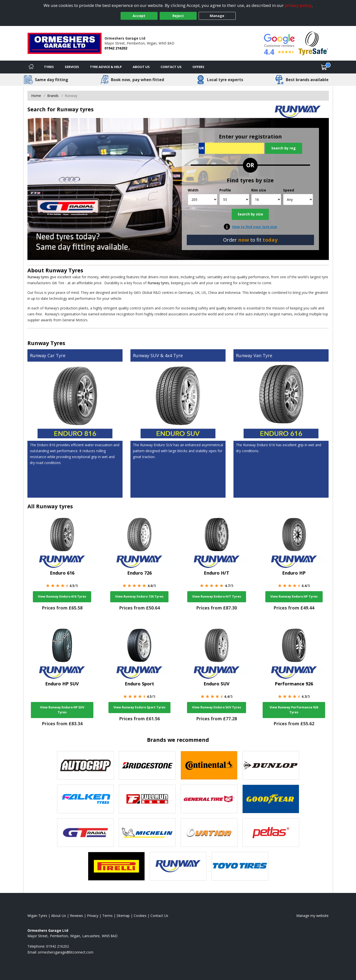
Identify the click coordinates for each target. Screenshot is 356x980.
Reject (178, 16)
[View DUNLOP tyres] (271, 765)
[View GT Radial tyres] (85, 833)
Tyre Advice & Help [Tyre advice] (106, 67)
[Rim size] (266, 199)
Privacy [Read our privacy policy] (93, 916)
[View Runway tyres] (178, 866)
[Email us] (66, 952)
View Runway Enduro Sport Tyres (139, 707)
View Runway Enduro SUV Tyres (217, 707)
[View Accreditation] (313, 43)
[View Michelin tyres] (147, 833)
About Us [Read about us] (59, 916)
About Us (141, 67)
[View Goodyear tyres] (271, 799)
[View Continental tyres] (209, 765)
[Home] (31, 67)
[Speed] (298, 199)
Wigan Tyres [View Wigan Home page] (37, 916)
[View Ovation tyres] (209, 833)
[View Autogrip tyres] (85, 765)
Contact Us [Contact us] (171, 67)
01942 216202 (116, 48)
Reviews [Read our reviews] (76, 916)
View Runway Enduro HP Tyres (294, 596)
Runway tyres (38, 277)
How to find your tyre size (255, 227)
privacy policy (298, 5)
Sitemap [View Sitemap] (123, 916)
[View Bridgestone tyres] (147, 765)
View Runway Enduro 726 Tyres (139, 596)
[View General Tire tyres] (209, 799)
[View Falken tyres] (85, 799)
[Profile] (234, 199)
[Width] (203, 199)
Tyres (49, 67)
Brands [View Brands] (53, 96)
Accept (139, 16)
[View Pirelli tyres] (116, 866)
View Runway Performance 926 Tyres (294, 710)
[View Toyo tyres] (240, 866)
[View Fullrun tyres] (147, 799)
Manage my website (312, 916)
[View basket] (324, 67)
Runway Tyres (64, 270)
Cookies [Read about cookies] (140, 916)
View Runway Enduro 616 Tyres (62, 596)
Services (72, 67)
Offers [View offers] (198, 67)
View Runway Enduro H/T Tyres (217, 596)
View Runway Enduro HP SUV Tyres (62, 710)
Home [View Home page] (36, 96)
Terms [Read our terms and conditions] (107, 916)
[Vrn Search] (231, 148)
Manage (217, 16)
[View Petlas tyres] (271, 833)
